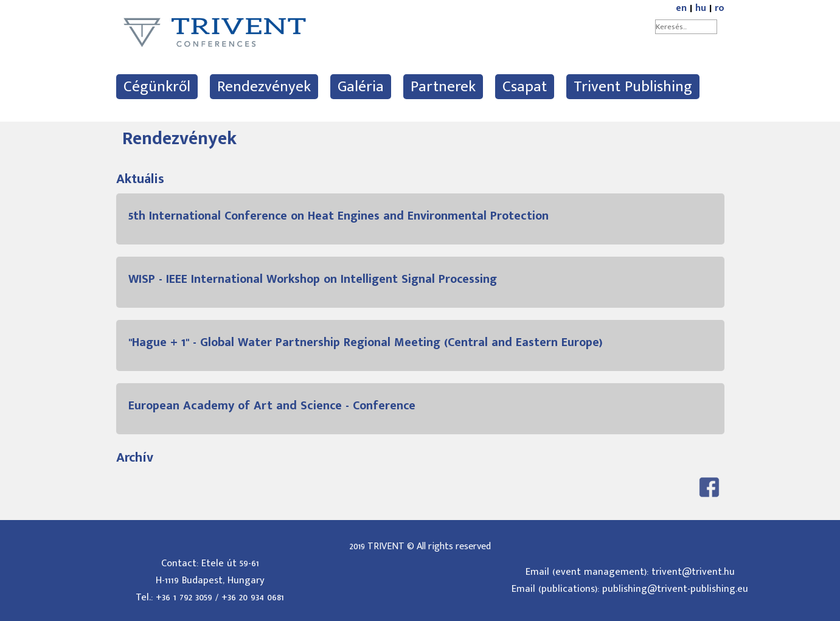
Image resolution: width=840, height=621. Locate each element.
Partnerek (443, 87)
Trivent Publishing (633, 87)
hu (701, 8)
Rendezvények (264, 87)
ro (720, 8)
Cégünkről (157, 87)
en (681, 8)
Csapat (525, 87)
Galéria (361, 87)
